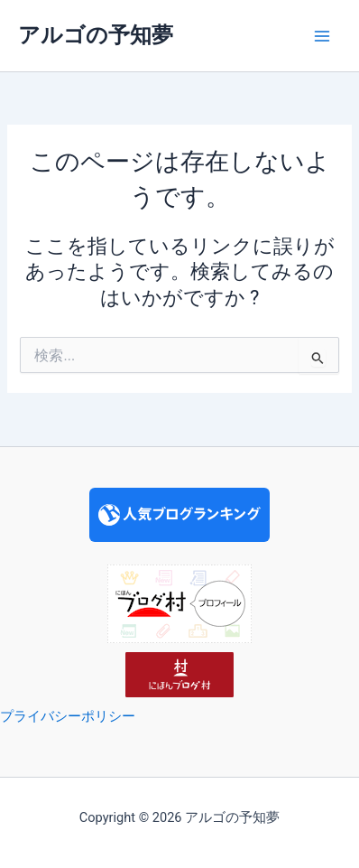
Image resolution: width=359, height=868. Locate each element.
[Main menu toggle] (322, 36)
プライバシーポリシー (68, 716)
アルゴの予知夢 (96, 35)
